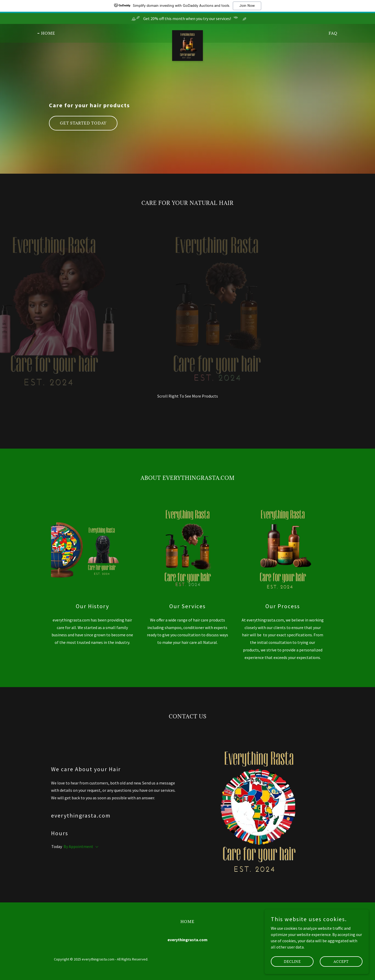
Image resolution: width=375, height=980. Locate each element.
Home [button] (187, 922)
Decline (292, 961)
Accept (341, 961)
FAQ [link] (333, 33)
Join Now (247, 6)
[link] (187, 32)
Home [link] (48, 33)
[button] (96, 847)
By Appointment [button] (78, 846)
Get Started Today (83, 123)
